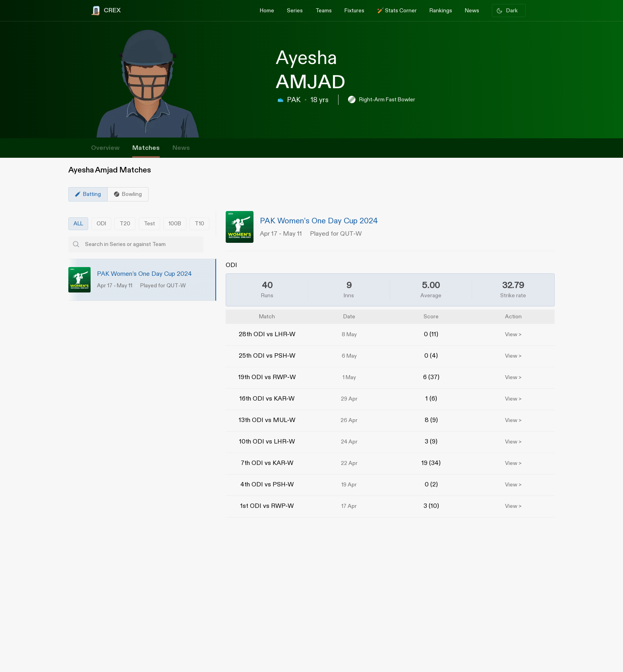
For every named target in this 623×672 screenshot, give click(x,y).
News (181, 148)
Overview (105, 148)
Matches (146, 148)
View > (513, 335)
